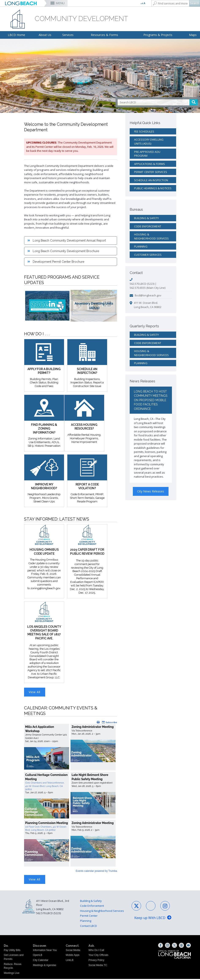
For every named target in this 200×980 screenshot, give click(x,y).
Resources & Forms (104, 35)
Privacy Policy (96, 961)
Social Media (73, 951)
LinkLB (70, 961)
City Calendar (41, 961)
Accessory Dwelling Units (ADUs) (149, 142)
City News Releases (151, 491)
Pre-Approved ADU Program (147, 154)
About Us (45, 35)
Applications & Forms (150, 164)
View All (35, 692)
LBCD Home (16, 35)
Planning (141, 246)
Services (68, 35)
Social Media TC (98, 966)
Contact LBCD (88, 927)
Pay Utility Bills (12, 951)
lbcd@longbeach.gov (148, 295)
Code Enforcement (148, 226)
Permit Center (89, 917)
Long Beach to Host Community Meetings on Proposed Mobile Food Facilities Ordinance (151, 400)
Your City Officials (98, 956)
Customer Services (148, 255)
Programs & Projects (158, 35)
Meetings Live (12, 974)
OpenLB (38, 956)
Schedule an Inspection (151, 180)
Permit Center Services (151, 172)
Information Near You (45, 951)
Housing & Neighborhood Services (152, 236)
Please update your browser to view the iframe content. (71, 798)
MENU (60, 3)
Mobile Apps (73, 956)
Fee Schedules (144, 131)
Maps (193, 35)
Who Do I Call (96, 951)
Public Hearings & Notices (153, 188)
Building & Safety (147, 218)
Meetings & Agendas (45, 966)
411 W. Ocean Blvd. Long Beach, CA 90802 (148, 305)
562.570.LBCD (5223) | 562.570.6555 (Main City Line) (148, 286)
